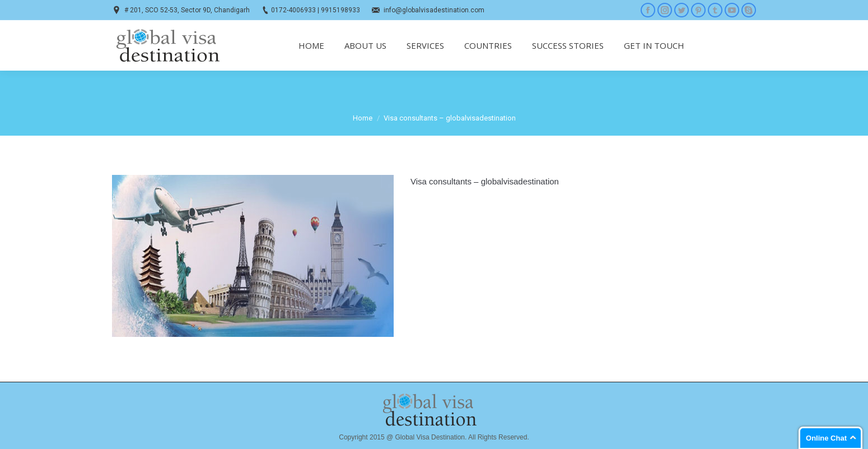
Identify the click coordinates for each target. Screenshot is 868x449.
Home (363, 118)
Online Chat (826, 438)
